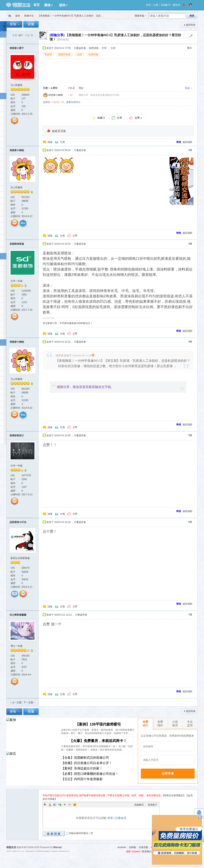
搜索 (192, 16)
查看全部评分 (73, 102)
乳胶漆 (48, 54)
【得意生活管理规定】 (174, 795)
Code (70, 804)
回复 (50, 142)
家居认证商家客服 (20, 558)
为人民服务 (17, 85)
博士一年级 (17, 646)
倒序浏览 (94, 48)
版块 (63, 5)
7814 (24, 659)
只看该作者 (80, 48)
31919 (25, 572)
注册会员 (121, 818)
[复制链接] (63, 39)
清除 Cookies (133, 852)
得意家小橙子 (17, 48)
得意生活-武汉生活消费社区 (9, 16)
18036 (25, 201)
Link (60, 804)
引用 (62, 142)
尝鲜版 (132, 847)
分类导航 (143, 847)
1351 (24, 295)
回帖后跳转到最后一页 (81, 833)
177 (24, 99)
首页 (36, 5)
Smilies (75, 804)
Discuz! (58, 847)
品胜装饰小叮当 (18, 522)
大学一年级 (17, 281)
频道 (48, 5)
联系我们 (147, 852)
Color (50, 804)
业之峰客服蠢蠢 (18, 615)
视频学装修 (64, 54)
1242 (24, 479)
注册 (156, 5)
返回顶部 (187, 142)
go (191, 36)
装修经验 (93, 54)
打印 (104, 48)
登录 (148, 5)
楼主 (190, 48)
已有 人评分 (50, 88)
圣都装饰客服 (17, 244)
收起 (187, 88)
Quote (65, 804)
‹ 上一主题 (16, 702)
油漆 (79, 54)
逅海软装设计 (17, 435)
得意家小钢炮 (56, 95)
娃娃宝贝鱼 (59, 131)
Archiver (122, 847)
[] (57, 35)
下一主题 (29, 702)
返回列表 (191, 25)
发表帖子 (153, 805)
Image (55, 804)
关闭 (200, 817)
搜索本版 (139, 16)
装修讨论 (29, 16)
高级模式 (139, 805)
